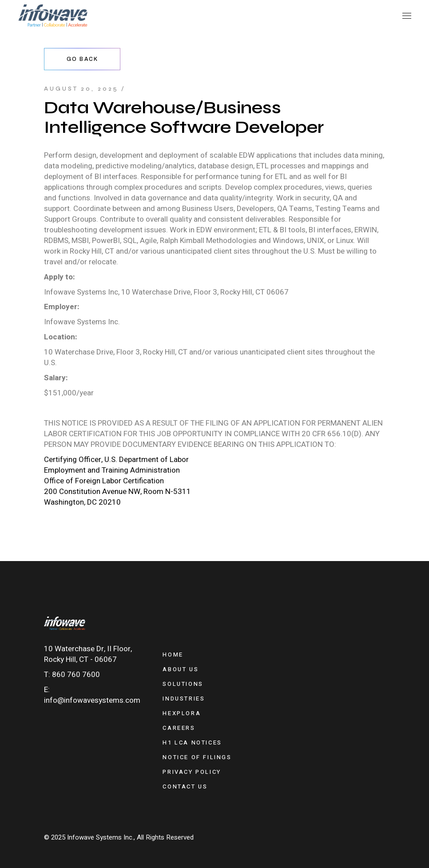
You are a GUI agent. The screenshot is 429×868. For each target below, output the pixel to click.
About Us (181, 669)
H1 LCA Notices (192, 743)
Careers (179, 728)
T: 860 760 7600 (72, 675)
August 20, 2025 (81, 89)
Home (173, 655)
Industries (184, 699)
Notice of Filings (197, 757)
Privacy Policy (192, 772)
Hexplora (182, 713)
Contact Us (185, 786)
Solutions (183, 684)
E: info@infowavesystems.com (92, 695)
